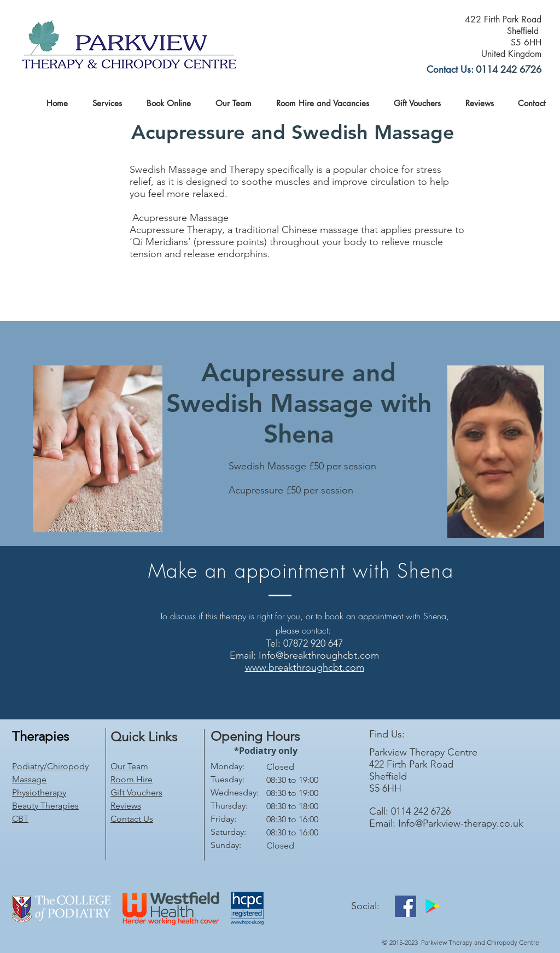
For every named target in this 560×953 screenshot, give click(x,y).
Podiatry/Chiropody (50, 766)
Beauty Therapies (45, 806)
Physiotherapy (39, 792)
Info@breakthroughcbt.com (319, 655)
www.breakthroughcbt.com (305, 667)
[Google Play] (432, 906)
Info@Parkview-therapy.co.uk (461, 823)
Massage (29, 779)
